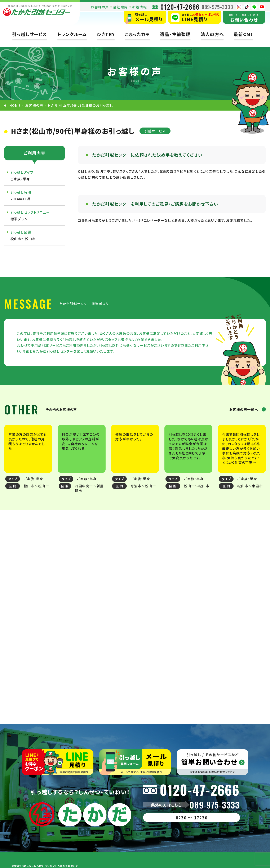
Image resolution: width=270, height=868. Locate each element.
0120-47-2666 (180, 7)
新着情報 (140, 7)
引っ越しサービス (30, 34)
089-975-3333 (217, 7)
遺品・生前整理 (175, 34)
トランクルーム (72, 34)
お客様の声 (100, 7)
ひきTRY (106, 34)
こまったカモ (137, 34)
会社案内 (120, 7)
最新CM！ (243, 34)
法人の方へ (212, 34)
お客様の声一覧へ (244, 409)
